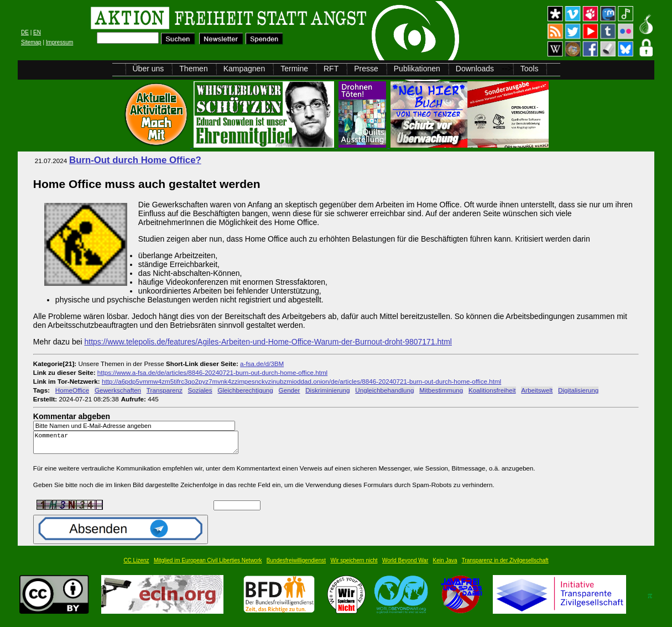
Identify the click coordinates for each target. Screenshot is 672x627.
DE (25, 32)
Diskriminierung (327, 390)
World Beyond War (405, 565)
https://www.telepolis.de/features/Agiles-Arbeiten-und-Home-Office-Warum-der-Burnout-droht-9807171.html (268, 342)
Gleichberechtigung (245, 390)
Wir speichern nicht (354, 565)
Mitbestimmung (441, 390)
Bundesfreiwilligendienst (296, 565)
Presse (366, 69)
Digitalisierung (578, 390)
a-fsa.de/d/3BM (262, 364)
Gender (290, 390)
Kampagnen (244, 69)
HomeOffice (72, 390)
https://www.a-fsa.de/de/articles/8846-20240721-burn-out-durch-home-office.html (212, 372)
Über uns (149, 69)
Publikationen (417, 69)
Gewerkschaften (118, 390)
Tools (530, 69)
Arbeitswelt (537, 390)
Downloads (475, 69)
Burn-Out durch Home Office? (135, 160)
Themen (193, 69)
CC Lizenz (136, 565)
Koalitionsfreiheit (492, 390)
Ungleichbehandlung (384, 390)
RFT (331, 69)
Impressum (59, 42)
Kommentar (139, 445)
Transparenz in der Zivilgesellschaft (505, 565)
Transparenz (165, 390)
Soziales (200, 390)
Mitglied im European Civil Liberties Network (208, 565)
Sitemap (31, 42)
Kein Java (445, 565)
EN (37, 32)
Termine (294, 69)
